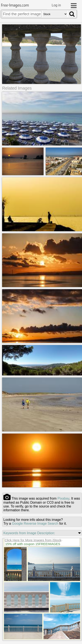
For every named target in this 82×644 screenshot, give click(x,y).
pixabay (63, 497)
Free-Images (15, 5)
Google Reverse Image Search (35, 522)
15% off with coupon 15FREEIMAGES (33, 542)
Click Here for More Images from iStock (33, 539)
